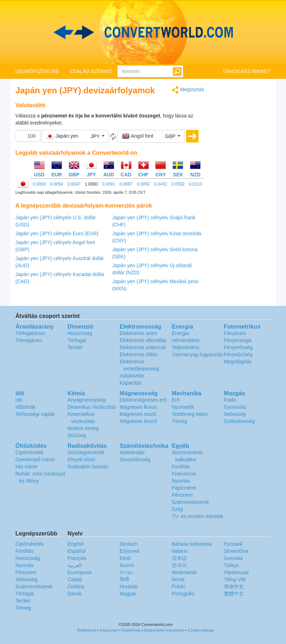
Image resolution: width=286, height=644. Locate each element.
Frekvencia (184, 474)
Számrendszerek (190, 502)
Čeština (76, 587)
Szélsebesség (239, 421)
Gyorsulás (235, 407)
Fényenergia (238, 340)
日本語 (179, 558)
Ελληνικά (130, 551)
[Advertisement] (243, 192)
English (76, 544)
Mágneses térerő (138, 421)
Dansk (75, 594)
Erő (176, 400)
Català (75, 579)
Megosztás (188, 90)
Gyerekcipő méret (35, 459)
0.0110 (195, 184)
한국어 (179, 565)
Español (77, 551)
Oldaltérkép (130, 630)
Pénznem (182, 495)
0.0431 (161, 184)
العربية (75, 565)
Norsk (178, 579)
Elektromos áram (139, 333)
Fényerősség (238, 347)
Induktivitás (132, 376)
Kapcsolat (108, 630)
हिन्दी (124, 579)
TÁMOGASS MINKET (246, 71)
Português (183, 594)
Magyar (128, 594)
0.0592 (178, 184)
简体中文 (234, 587)
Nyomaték (183, 407)
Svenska (234, 558)
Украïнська (236, 572)
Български (80, 572)
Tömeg (180, 421)
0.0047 (74, 184)
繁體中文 (234, 594)
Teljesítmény (186, 347)
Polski (178, 587)
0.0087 (126, 184)
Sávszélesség (135, 459)
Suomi (127, 565)
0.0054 (57, 184)
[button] (75, 136)
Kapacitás (131, 383)
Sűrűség (77, 435)
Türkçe (232, 565)
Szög (178, 509)
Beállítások (87, 630)
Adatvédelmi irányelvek (164, 630)
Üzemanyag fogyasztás (198, 354)
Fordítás (181, 467)
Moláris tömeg (83, 428)
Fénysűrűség (238, 354)
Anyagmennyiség (87, 400)
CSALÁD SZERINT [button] (91, 71)
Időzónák (26, 407)
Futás (230, 400)
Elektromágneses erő (143, 400)
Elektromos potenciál (143, 347)
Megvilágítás (238, 362)
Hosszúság (80, 333)
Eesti (125, 558)
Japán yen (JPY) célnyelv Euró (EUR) (57, 233)
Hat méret (26, 467)
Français (77, 558)
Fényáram (235, 333)
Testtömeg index (190, 414)
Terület (75, 347)
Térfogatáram (30, 333)
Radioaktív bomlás (88, 467)
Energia (180, 333)
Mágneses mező (138, 414)
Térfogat (77, 340)
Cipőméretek (30, 452)
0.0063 (39, 184)
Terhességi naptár (35, 414)
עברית (126, 572)
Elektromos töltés (139, 354)
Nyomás (181, 481)
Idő (19, 400)
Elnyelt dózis (82, 459)
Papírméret (184, 488)
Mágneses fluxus (138, 407)
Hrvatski (129, 587)
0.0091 (109, 184)
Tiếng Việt (235, 579)
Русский (233, 544)
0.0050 (143, 184)
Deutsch (129, 544)
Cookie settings (201, 630)
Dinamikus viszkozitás (92, 407)
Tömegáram (29, 340)
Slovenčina (236, 551)
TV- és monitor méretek (198, 516)
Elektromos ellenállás (143, 340)
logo (143, 32)
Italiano (180, 551)
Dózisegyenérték (86, 452)
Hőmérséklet (186, 340)
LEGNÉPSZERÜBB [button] (37, 71)
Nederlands (185, 572)
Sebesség (235, 414)
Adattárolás (132, 452)
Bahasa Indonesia (192, 544)
